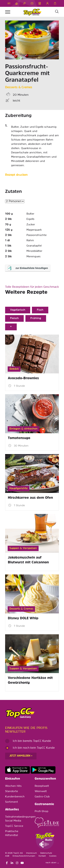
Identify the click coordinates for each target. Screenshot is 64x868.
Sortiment (12, 802)
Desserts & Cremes (19, 87)
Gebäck (14, 369)
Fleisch (14, 318)
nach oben (52, 863)
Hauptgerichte (19, 488)
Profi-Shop (41, 811)
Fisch (40, 310)
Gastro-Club (42, 797)
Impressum (31, 853)
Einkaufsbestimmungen (24, 856)
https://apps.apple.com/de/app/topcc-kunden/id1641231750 (17, 770)
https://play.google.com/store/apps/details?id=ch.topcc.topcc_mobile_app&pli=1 (43, 770)
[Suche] (57, 12)
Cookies (53, 856)
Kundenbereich (15, 797)
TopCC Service (14, 826)
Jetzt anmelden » (21, 756)
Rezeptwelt (42, 786)
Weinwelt (41, 791)
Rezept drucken (16, 175)
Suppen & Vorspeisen (23, 548)
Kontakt (42, 856)
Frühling (36, 318)
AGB (7, 856)
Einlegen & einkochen (23, 429)
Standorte (12, 791)
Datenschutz (46, 853)
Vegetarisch (18, 310)
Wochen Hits (13, 786)
